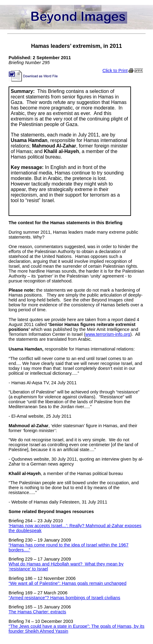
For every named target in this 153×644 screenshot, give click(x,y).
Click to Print (123, 71)
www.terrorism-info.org (108, 334)
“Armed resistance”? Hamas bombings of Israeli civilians (64, 598)
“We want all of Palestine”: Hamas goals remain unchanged (67, 583)
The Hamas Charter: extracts (37, 612)
